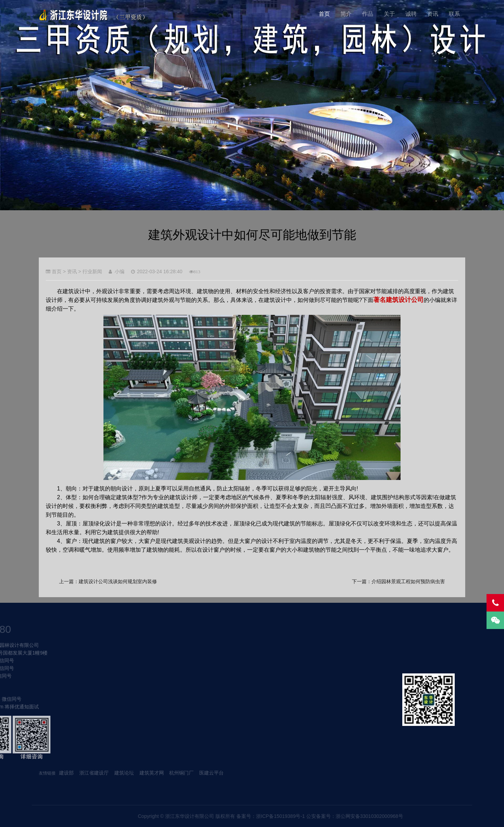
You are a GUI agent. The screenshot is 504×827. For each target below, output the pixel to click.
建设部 (66, 773)
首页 (324, 14)
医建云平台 (211, 773)
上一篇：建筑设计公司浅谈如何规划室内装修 (108, 581)
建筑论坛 (124, 773)
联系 (454, 14)
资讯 (433, 14)
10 (282, 200)
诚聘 (411, 14)
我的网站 (95, 15)
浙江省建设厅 (95, 773)
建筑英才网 (152, 773)
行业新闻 (92, 271)
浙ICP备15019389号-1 (392, 816)
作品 (368, 14)
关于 (389, 14)
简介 (346, 14)
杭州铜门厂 (181, 773)
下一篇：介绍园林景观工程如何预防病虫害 (398, 581)
